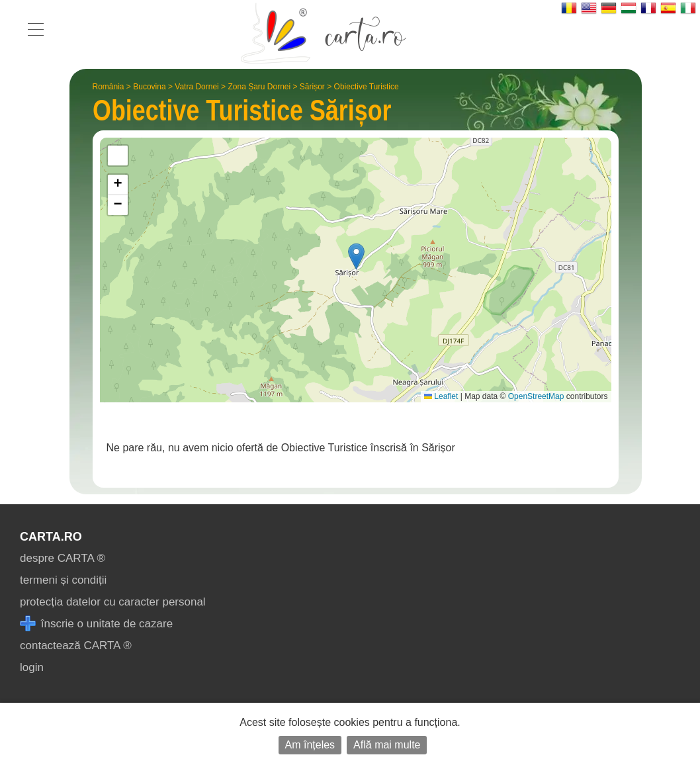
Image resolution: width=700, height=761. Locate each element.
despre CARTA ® (63, 558)
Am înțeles (310, 745)
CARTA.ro (51, 537)
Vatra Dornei (197, 87)
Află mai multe (387, 745)
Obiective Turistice (367, 87)
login (32, 667)
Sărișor (312, 87)
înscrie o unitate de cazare (96, 624)
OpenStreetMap (536, 396)
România (109, 87)
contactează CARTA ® (76, 646)
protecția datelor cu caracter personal (113, 602)
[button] (356, 256)
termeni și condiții (63, 580)
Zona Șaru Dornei (259, 87)
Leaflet (441, 396)
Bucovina (149, 87)
